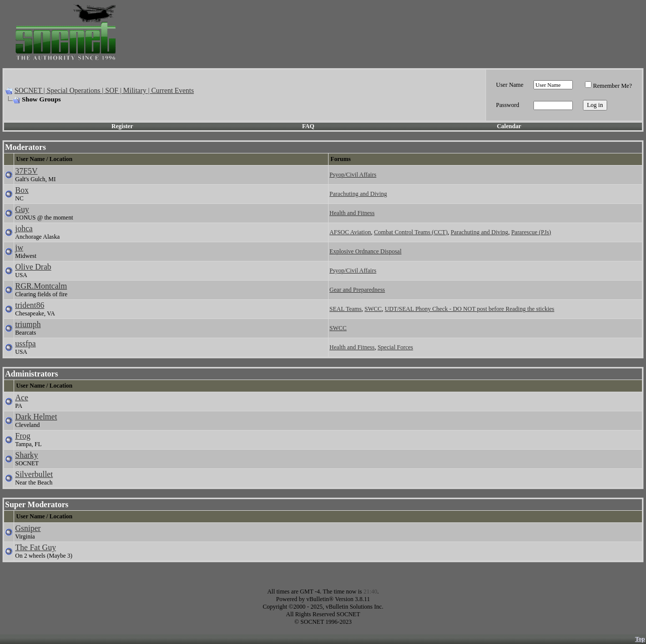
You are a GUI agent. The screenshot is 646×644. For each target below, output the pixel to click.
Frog (23, 436)
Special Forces (395, 347)
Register (122, 126)
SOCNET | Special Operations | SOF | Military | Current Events (104, 91)
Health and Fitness (352, 213)
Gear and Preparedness (357, 290)
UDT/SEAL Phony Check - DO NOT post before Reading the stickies (469, 309)
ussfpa (25, 343)
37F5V (26, 171)
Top (640, 639)
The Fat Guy (36, 547)
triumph (28, 324)
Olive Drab (33, 267)
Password (508, 105)
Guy (22, 209)
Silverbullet (34, 474)
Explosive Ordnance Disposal (366, 251)
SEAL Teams (346, 309)
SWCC (373, 309)
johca (24, 228)
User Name (510, 85)
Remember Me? (608, 86)
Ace (22, 397)
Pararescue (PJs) (531, 232)
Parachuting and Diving (358, 194)
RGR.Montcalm (41, 286)
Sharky (26, 455)
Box (22, 190)
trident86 (30, 305)
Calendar (509, 126)
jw (19, 248)
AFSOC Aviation (350, 232)
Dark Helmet (36, 417)
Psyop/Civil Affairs (353, 175)
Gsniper (28, 528)
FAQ (308, 126)
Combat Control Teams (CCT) (411, 232)
